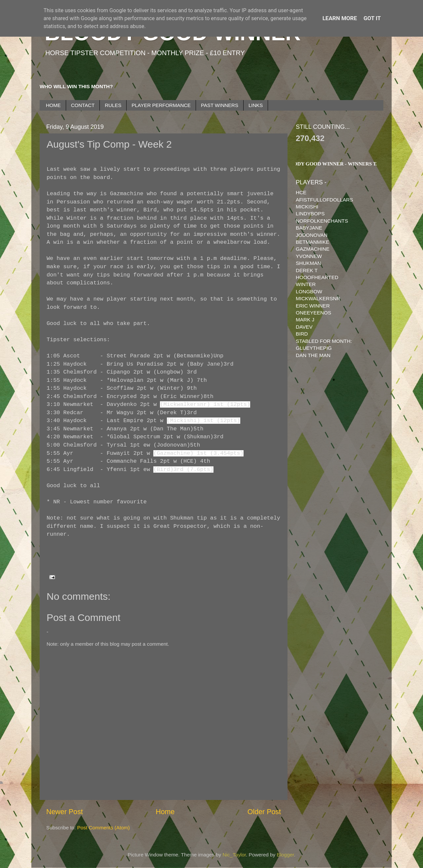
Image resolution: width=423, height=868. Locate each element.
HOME (53, 105)
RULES (113, 105)
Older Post (264, 812)
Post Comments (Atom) (104, 828)
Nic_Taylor (234, 855)
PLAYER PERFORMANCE (161, 105)
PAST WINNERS (220, 105)
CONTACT (83, 105)
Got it (372, 18)
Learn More (340, 18)
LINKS (256, 105)
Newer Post (65, 812)
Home (165, 812)
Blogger (286, 855)
